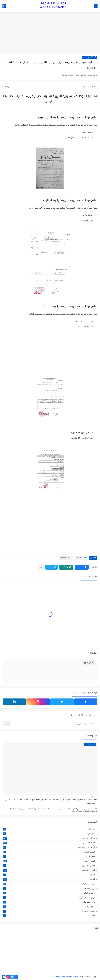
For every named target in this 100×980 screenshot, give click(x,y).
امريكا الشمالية (49, 884)
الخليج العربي (49, 856)
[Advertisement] (50, 33)
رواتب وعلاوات (49, 893)
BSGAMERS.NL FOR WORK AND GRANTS (53, 6)
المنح (49, 875)
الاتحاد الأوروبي (49, 843)
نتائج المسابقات (49, 902)
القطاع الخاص (49, 861)
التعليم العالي (49, 852)
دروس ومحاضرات (49, 888)
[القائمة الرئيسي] (96, 6)
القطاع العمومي (66, 558)
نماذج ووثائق (49, 907)
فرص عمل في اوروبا (49, 897)
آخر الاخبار (49, 829)
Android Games (49, 911)
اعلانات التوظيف (90, 57)
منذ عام (93, 797)
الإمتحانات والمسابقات (49, 847)
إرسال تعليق (89, 663)
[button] (82, 567)
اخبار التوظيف (49, 834)
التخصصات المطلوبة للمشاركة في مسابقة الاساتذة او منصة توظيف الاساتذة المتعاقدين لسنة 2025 (51, 802)
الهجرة (49, 879)
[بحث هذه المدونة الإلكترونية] (54, 724)
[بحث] (4, 6)
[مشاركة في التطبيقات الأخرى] (41, 567)
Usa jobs (49, 916)
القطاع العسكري (49, 866)
